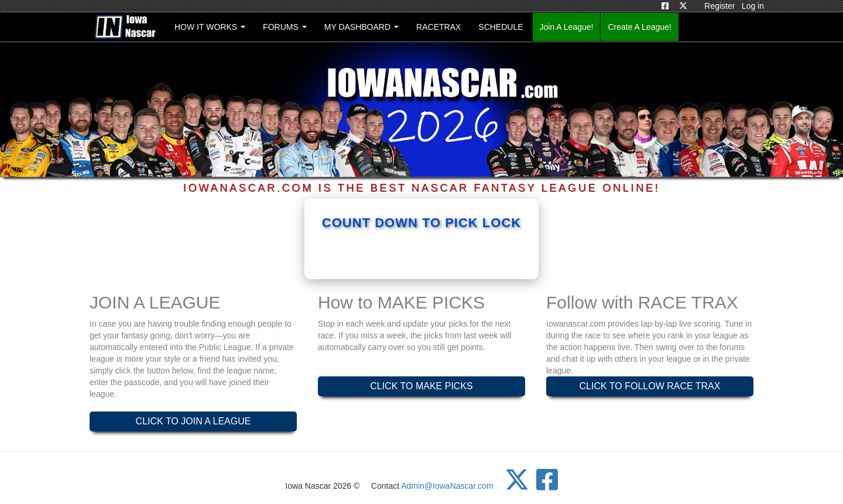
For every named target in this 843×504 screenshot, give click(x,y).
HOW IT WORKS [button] (210, 30)
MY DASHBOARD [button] (361, 27)
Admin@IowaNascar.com (447, 486)
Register (719, 6)
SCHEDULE (501, 27)
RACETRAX (438, 27)
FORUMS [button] (285, 27)
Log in (753, 6)
